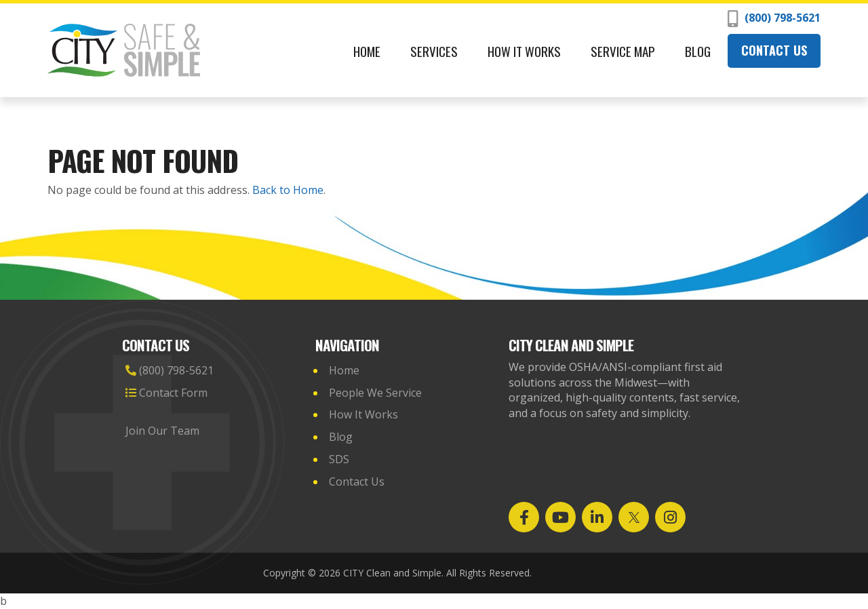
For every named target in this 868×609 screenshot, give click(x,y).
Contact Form (166, 393)
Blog (698, 51)
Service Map (623, 51)
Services (434, 51)
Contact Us (774, 50)
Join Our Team (164, 431)
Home (367, 51)
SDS (339, 459)
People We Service (375, 393)
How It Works (524, 51)
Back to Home (288, 190)
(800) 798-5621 (774, 19)
